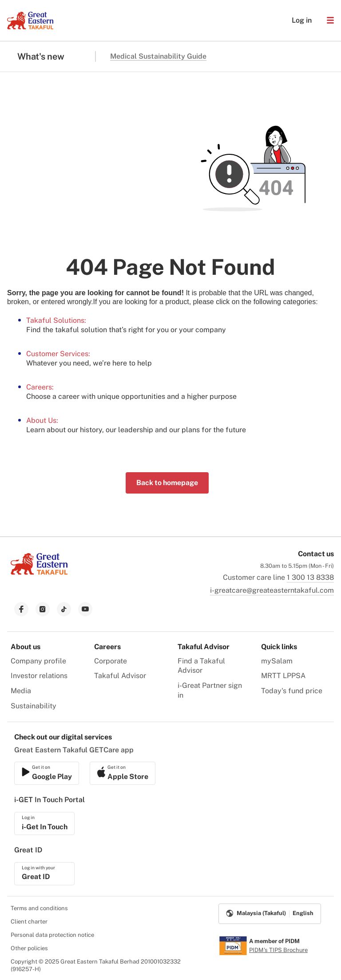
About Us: (42, 420)
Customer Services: (58, 354)
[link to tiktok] (64, 609)
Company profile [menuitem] (38, 661)
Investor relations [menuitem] (39, 676)
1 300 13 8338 (310, 577)
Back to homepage (167, 483)
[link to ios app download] (47, 773)
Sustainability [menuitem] (34, 706)
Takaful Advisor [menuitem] (120, 676)
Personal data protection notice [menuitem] (52, 935)
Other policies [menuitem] (29, 948)
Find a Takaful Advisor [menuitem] (201, 666)
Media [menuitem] (21, 691)
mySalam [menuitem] (277, 661)
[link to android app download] (123, 773)
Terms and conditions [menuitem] (39, 908)
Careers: (40, 387)
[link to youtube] (85, 609)
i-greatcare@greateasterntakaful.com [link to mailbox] (272, 590)
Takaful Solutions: (56, 320)
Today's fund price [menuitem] (292, 691)
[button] (330, 20)
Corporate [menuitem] (111, 661)
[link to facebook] (21, 609)
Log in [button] (297, 20)
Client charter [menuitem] (29, 922)
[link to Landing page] (39, 576)
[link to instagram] (43, 609)
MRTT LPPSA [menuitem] (283, 676)
